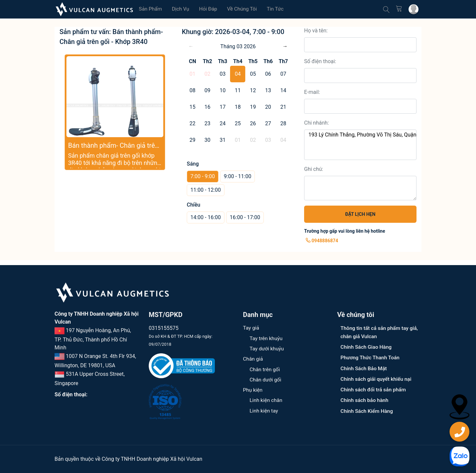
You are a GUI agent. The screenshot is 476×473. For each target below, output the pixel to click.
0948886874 (322, 241)
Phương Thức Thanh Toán (371, 357)
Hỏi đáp (210, 9)
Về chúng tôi (245, 9)
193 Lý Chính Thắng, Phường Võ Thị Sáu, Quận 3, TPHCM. (360, 135)
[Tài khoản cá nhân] (413, 9)
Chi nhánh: (317, 123)
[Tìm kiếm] (385, 9)
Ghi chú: (314, 169)
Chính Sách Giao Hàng (367, 347)
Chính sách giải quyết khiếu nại (377, 378)
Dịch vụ (182, 9)
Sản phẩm (151, 9)
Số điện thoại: (320, 61)
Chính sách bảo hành (365, 399)
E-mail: (312, 92)
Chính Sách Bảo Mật (364, 368)
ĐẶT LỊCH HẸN (360, 214)
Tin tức (279, 9)
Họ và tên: (316, 31)
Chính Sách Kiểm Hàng (367, 410)
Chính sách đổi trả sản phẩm (374, 389)
